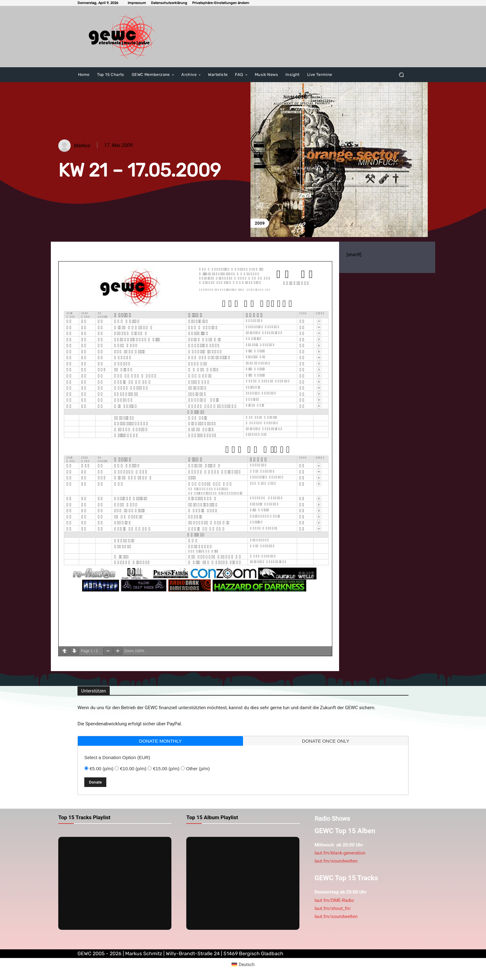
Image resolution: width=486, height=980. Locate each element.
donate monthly (161, 741)
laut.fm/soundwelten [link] (336, 861)
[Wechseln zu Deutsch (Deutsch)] (243, 965)
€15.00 (166, 769)
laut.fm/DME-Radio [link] (334, 900)
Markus (82, 145)
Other (198, 769)
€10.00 (133, 769)
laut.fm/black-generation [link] (340, 853)
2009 (260, 223)
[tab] (160, 741)
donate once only (326, 741)
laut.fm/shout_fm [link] (333, 908)
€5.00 (102, 769)
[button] (221, 3)
